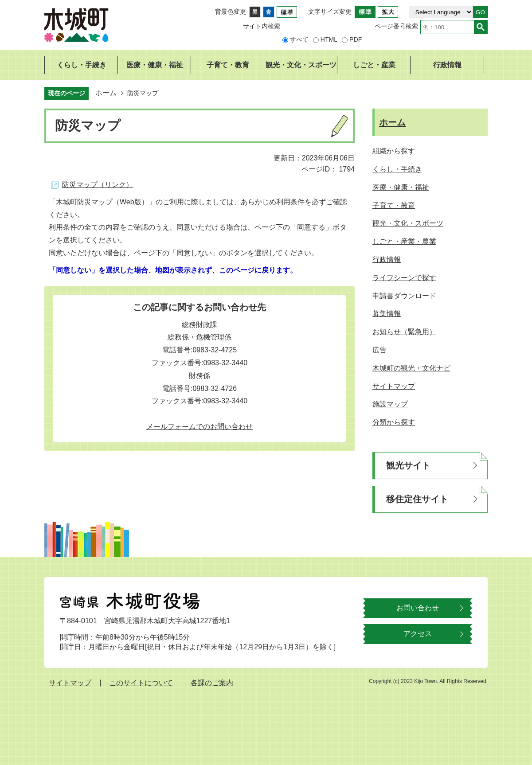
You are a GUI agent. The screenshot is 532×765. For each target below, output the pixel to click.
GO (480, 12)
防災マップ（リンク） (98, 185)
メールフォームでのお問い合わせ (199, 427)
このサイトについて (141, 683)
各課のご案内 (212, 683)
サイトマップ (70, 683)
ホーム (106, 93)
